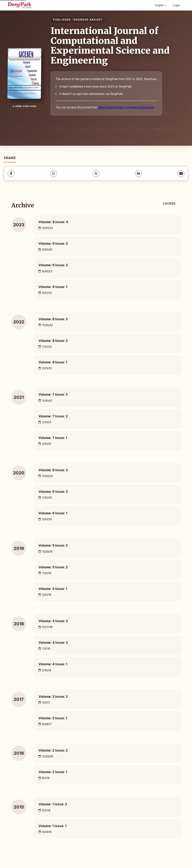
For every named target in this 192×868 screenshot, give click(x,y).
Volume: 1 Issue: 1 (52, 826)
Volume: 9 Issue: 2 (53, 265)
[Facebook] (11, 173)
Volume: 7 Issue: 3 (53, 394)
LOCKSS (169, 203)
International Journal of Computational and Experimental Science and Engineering (110, 46)
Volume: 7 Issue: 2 (53, 416)
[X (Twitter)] (96, 173)
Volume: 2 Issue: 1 (53, 772)
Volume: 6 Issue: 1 (53, 513)
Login (176, 5)
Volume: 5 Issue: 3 (53, 545)
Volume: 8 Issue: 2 (53, 341)
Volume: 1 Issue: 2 (53, 804)
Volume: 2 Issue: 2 (53, 750)
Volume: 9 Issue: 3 (53, 243)
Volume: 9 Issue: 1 (53, 287)
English (161, 5)
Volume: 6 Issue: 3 (53, 470)
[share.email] (181, 173)
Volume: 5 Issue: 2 (53, 567)
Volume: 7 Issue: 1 (53, 438)
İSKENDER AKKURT (88, 20)
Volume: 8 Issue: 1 (53, 362)
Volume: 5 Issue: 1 (53, 589)
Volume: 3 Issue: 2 (53, 697)
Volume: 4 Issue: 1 (53, 664)
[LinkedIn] (139, 173)
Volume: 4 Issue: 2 (53, 643)
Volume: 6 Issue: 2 (53, 492)
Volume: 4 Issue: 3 (53, 621)
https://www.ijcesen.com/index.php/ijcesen (126, 107)
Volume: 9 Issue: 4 (53, 222)
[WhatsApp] (54, 173)
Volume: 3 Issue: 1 (53, 718)
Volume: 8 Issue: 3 (53, 319)
